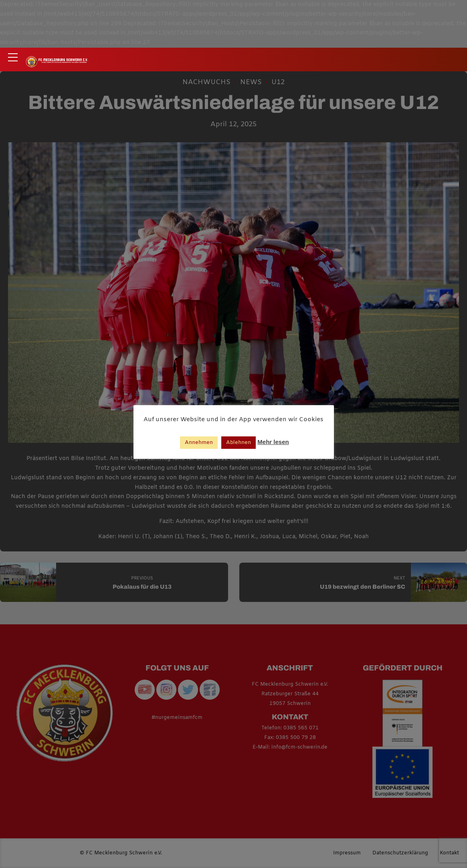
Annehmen (199, 443)
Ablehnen (239, 443)
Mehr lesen (273, 442)
